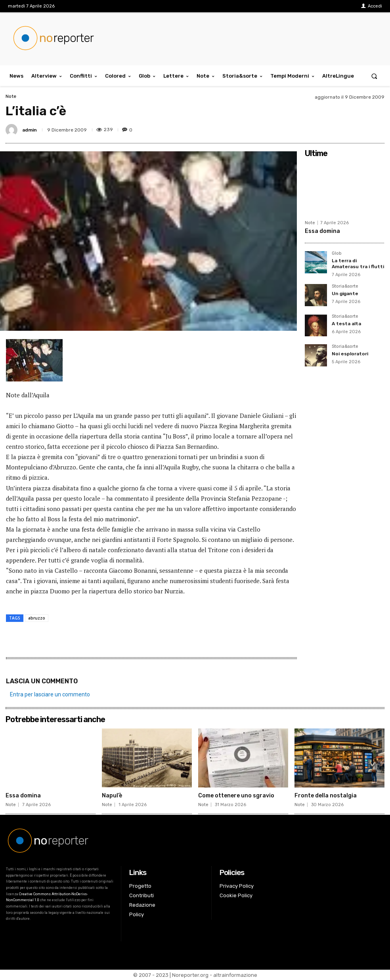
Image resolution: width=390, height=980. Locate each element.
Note (11, 96)
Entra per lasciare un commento (50, 694)
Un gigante (345, 294)
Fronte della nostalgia (326, 796)
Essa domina (322, 231)
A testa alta (346, 324)
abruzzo (37, 618)
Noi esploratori (350, 354)
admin (30, 130)
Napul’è (112, 796)
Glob (336, 254)
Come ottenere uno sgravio (236, 796)
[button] (374, 76)
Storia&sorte (345, 286)
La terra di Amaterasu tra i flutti (358, 263)
